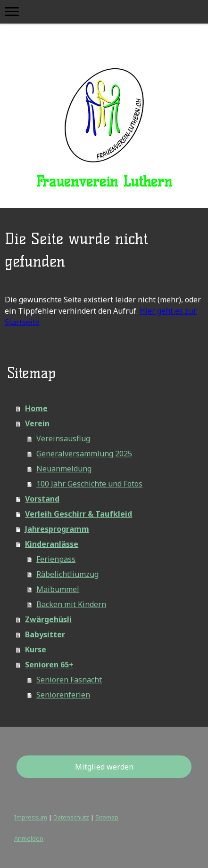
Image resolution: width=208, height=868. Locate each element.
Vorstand (42, 499)
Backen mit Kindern (71, 604)
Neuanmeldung (64, 469)
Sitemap (107, 817)
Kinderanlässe (52, 544)
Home (36, 408)
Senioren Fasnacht (69, 680)
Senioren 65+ (49, 665)
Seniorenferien (63, 695)
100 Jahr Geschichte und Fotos (89, 484)
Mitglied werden (104, 767)
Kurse (36, 649)
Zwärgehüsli (48, 619)
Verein (37, 423)
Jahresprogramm (57, 529)
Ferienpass (56, 559)
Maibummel (58, 589)
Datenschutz (71, 817)
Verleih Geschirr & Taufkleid (79, 514)
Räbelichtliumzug (67, 574)
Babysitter (45, 634)
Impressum (31, 817)
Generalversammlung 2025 (84, 454)
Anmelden (29, 838)
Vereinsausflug (63, 438)
